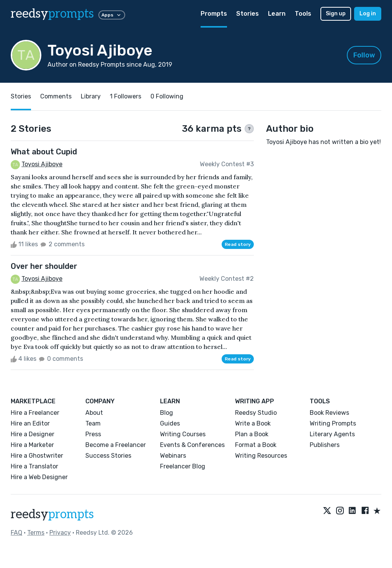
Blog (167, 413)
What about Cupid (44, 152)
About (94, 413)
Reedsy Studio (256, 413)
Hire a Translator (34, 466)
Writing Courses (183, 434)
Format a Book (256, 445)
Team (93, 423)
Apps (112, 15)
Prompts (214, 14)
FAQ (16, 533)
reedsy (52, 514)
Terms (36, 533)
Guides (170, 423)
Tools (303, 14)
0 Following (167, 96)
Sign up (336, 14)
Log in (368, 14)
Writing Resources (261, 456)
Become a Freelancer (116, 445)
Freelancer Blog (183, 466)
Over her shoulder (44, 266)
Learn (277, 14)
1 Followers (126, 96)
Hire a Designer (33, 434)
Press (93, 434)
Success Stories (108, 456)
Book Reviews (329, 413)
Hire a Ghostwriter (37, 456)
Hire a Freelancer (35, 413)
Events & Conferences (192, 445)
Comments (56, 96)
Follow (364, 55)
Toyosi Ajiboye (42, 164)
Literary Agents (332, 434)
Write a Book (253, 423)
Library (91, 96)
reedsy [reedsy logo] (52, 14)
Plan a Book (252, 434)
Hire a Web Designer (39, 477)
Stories (247, 14)
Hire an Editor (30, 423)
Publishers (325, 445)
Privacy (60, 533)
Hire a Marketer (32, 445)
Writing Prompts (333, 423)
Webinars (173, 456)
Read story (238, 244)
